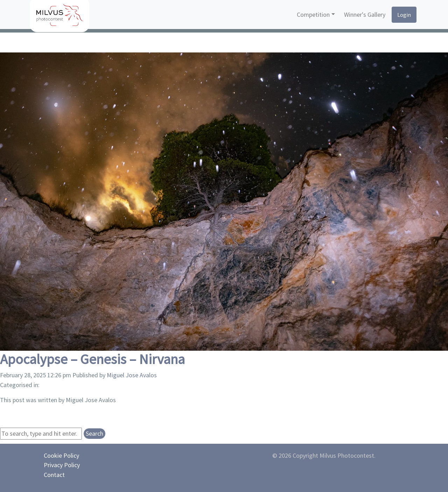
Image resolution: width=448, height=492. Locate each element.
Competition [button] (313, 15)
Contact (54, 475)
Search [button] (94, 433)
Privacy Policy (62, 465)
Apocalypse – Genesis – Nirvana (92, 359)
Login (404, 15)
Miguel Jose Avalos (132, 375)
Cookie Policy (61, 455)
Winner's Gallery (365, 15)
